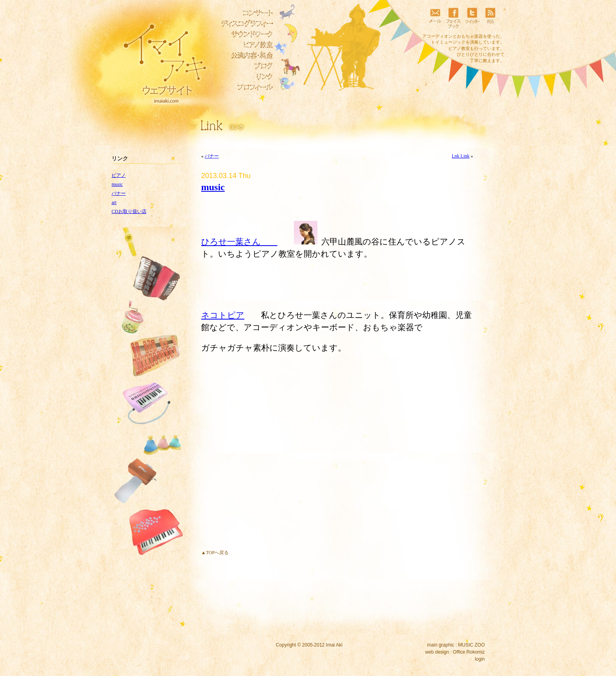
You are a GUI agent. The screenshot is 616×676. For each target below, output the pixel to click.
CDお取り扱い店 (129, 211)
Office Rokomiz (469, 652)
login (480, 659)
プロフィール (245, 87)
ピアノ (119, 175)
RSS (490, 18)
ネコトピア (223, 315)
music (117, 184)
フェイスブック (453, 18)
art (114, 202)
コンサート (245, 13)
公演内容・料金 (245, 55)
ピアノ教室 (245, 45)
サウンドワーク (245, 34)
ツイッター (472, 18)
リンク (245, 77)
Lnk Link (461, 156)
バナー (119, 193)
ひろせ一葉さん (239, 242)
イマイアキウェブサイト (160, 59)
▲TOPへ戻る (215, 553)
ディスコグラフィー (245, 24)
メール (435, 18)
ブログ (245, 66)
